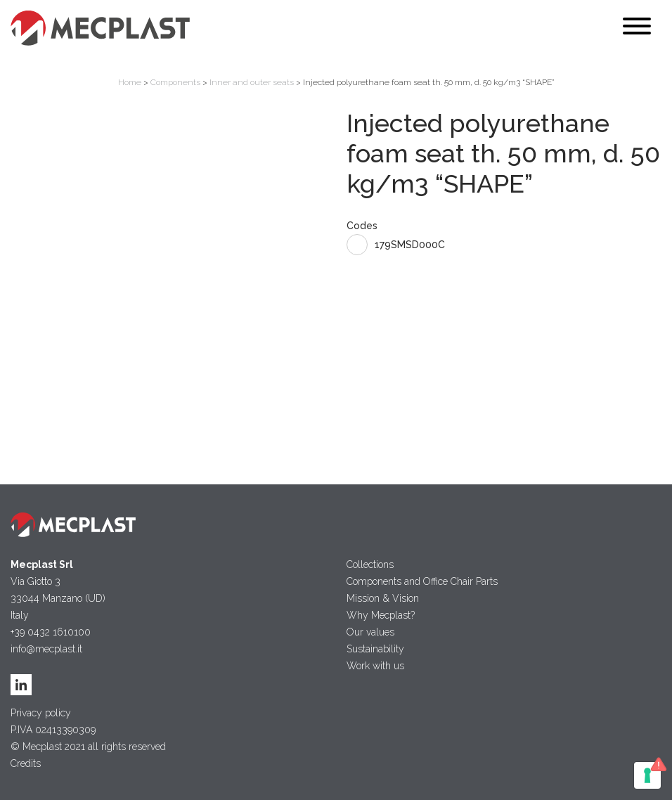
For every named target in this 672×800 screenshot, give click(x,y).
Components (175, 82)
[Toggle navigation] (637, 28)
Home (130, 82)
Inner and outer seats (252, 82)
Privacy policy (41, 713)
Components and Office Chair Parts (422, 581)
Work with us (375, 666)
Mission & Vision (383, 598)
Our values (370, 632)
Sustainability (375, 649)
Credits (26, 763)
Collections (370, 564)
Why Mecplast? (381, 615)
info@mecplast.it (46, 649)
